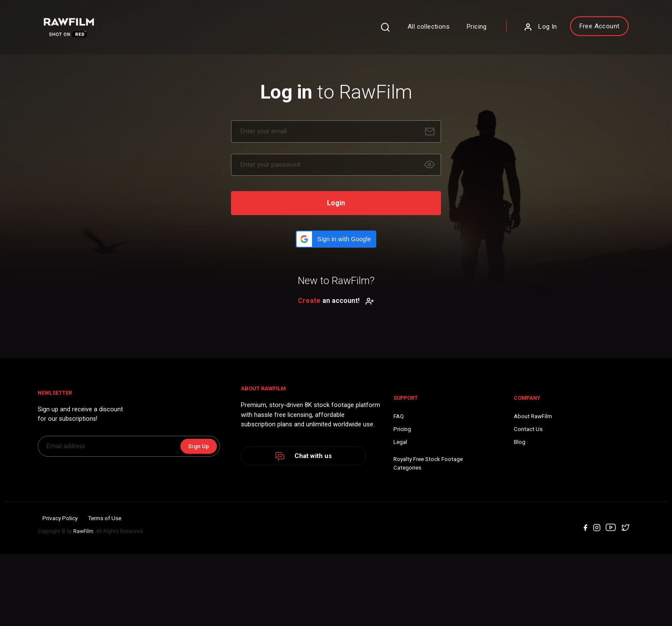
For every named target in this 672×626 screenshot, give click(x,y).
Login (336, 217)
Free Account (552, 31)
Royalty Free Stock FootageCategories (288, 518)
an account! (336, 314)
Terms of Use (138, 592)
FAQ (257, 470)
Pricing (430, 32)
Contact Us (373, 483)
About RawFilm (379, 470)
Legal (259, 496)
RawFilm (116, 605)
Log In (493, 32)
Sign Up (203, 509)
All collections (382, 32)
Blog (365, 496)
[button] (336, 253)
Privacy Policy (89, 592)
